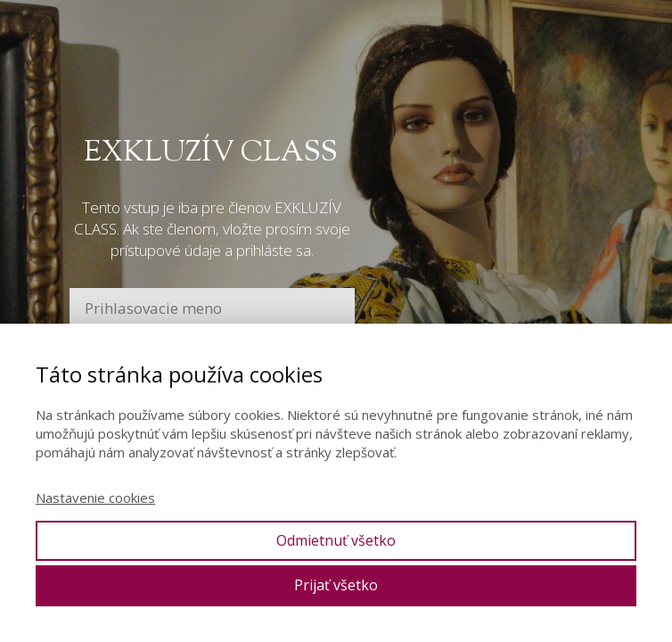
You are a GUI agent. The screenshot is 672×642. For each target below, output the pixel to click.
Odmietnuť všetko (336, 540)
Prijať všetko (336, 585)
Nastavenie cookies (95, 498)
